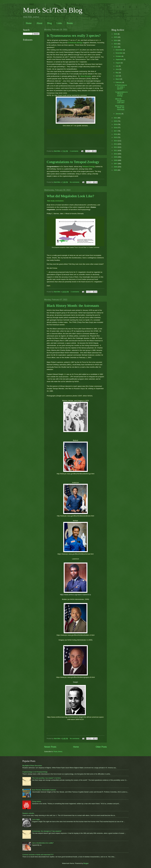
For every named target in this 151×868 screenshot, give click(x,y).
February (119, 82)
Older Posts (101, 747)
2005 (116, 170)
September (120, 59)
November (119, 53)
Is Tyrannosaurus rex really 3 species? (74, 35)
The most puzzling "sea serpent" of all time (46, 778)
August (118, 63)
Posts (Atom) (58, 752)
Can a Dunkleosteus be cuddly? (43, 843)
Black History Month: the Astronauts (73, 306)
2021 (116, 118)
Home (29, 23)
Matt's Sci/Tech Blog (53, 10)
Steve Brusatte (85, 76)
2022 (116, 47)
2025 (116, 37)
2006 (116, 167)
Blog (49, 23)
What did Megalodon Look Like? (70, 196)
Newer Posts (50, 747)
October (118, 56)
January (118, 114)
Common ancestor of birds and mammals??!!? (38, 855)
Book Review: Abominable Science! (44, 790)
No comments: (75, 182)
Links (59, 23)
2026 (116, 34)
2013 (116, 144)
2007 (116, 164)
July (117, 66)
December (119, 50)
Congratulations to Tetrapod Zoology (73, 162)
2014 (116, 141)
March (118, 79)
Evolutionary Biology (75, 43)
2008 (116, 160)
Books (70, 23)
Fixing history (37, 801)
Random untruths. (28, 813)
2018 (116, 128)
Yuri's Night (36, 819)
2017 (116, 131)
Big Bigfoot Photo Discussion (32, 766)
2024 (116, 40)
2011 (116, 150)
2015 (116, 137)
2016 (116, 134)
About (39, 23)
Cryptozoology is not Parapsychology (35, 772)
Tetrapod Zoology (88, 167)
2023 (116, 44)
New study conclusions (55, 201)
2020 (116, 121)
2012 (116, 147)
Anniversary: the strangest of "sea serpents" (47, 831)
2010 (116, 154)
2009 (116, 157)
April (117, 76)
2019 (116, 124)
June (117, 69)
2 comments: (74, 151)
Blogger (86, 863)
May (117, 73)
